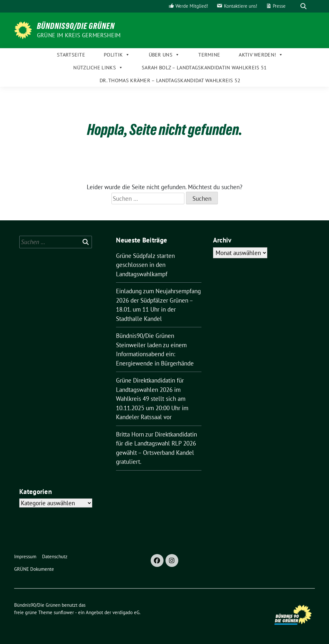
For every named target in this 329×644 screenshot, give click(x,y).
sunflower (64, 612)
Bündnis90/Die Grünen (76, 26)
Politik (117, 55)
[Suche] (294, 6)
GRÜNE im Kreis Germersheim (79, 35)
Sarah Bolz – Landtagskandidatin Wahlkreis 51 (204, 67)
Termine (209, 55)
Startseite (71, 55)
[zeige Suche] (303, 6)
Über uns (164, 55)
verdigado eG (126, 612)
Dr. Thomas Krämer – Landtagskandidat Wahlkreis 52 (170, 80)
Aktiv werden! (261, 55)
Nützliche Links (98, 67)
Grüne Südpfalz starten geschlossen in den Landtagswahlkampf (145, 265)
